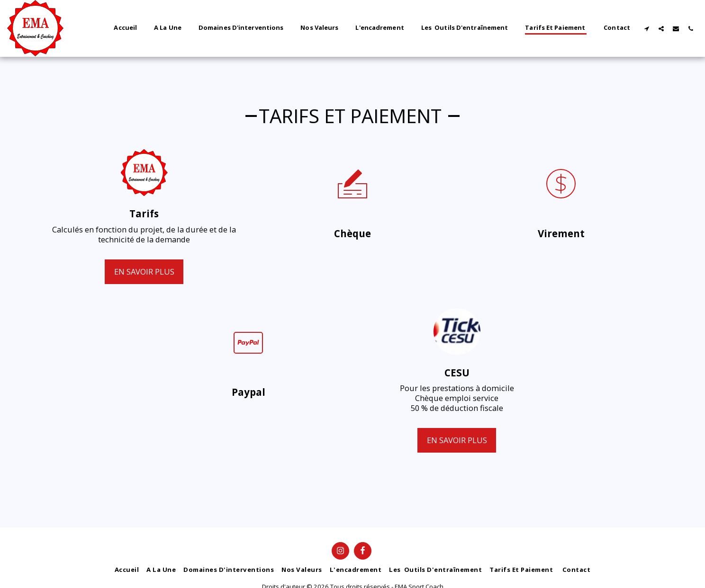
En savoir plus (144, 272)
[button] (646, 28)
